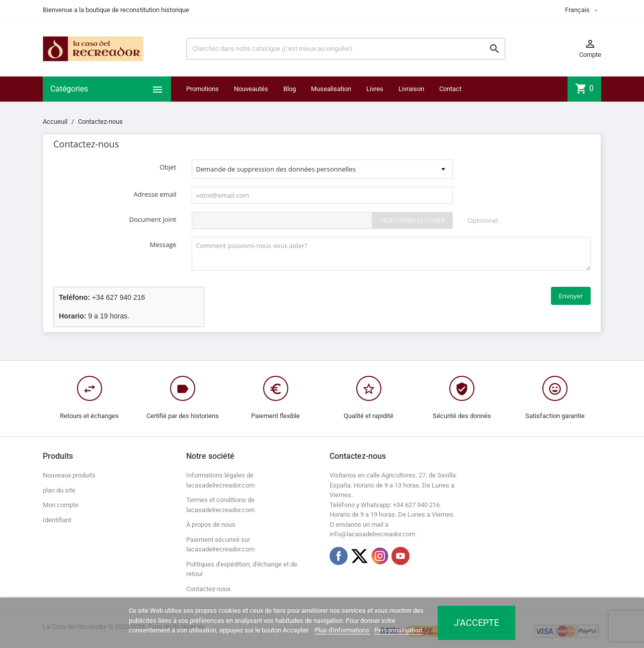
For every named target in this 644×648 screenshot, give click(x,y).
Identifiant (57, 520)
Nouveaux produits (69, 475)
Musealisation (331, 89)
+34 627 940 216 (119, 297)
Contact (450, 89)
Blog (290, 89)
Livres (375, 89)
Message (163, 245)
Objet (168, 167)
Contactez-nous (209, 589)
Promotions (203, 89)
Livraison (411, 89)
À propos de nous (211, 524)
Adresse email (155, 194)
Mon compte (61, 505)
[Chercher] (346, 49)
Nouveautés (251, 89)
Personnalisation (398, 630)
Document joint (153, 219)
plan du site (59, 490)
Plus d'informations (343, 630)
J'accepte (476, 623)
